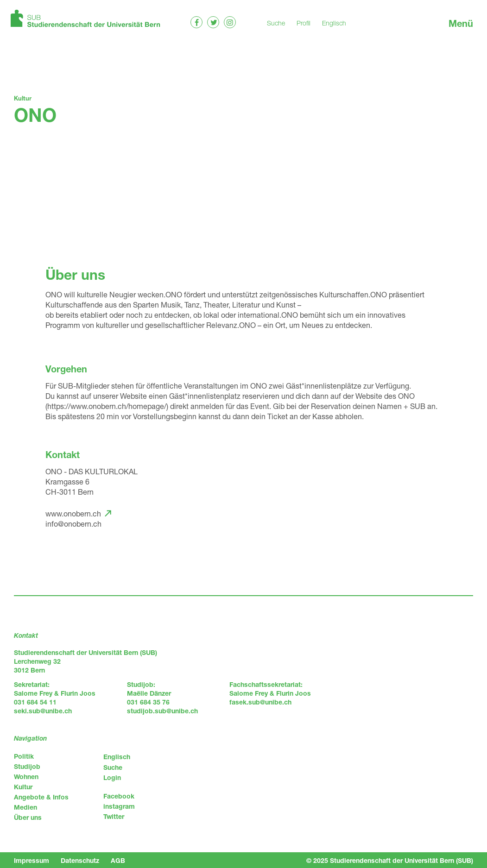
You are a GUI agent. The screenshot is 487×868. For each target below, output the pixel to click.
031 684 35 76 (148, 702)
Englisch (334, 23)
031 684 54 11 (35, 702)
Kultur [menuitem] (23, 787)
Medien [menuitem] (25, 807)
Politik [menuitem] (24, 756)
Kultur (23, 98)
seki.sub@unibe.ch (43, 711)
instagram (119, 806)
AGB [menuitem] (118, 860)
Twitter (114, 816)
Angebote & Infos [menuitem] (41, 797)
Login (112, 777)
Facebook (119, 796)
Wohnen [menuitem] (26, 777)
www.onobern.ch (73, 513)
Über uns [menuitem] (28, 817)
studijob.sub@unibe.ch (162, 711)
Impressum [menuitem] (32, 860)
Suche (276, 23)
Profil (304, 23)
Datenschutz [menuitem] (80, 860)
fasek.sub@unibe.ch (260, 702)
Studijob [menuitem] (27, 766)
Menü (461, 23)
